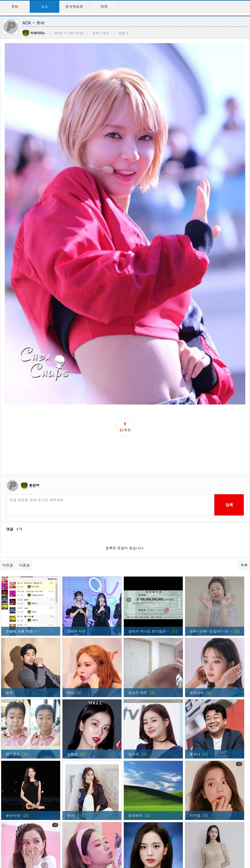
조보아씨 (197, 581)
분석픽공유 (74, 6)
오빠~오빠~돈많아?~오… (211, 519)
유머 (15, 6)
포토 (45, 6)
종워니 (195, 642)
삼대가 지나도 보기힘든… (149, 519)
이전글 (8, 453)
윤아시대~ (198, 827)
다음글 (24, 453)
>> (177, 844)
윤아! (71, 704)
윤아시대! (13, 704)
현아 (70, 581)
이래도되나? (199, 765)
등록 (229, 393)
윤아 (70, 827)
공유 (9, 581)
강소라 (134, 642)
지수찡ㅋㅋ (76, 765)
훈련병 (34, 374)
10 (158, 844)
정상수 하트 (138, 581)
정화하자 (135, 704)
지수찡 (195, 704)
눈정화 (72, 642)
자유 (104, 6)
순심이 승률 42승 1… (23, 519)
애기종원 (13, 642)
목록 (244, 453)
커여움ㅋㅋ (14, 765)
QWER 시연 (76, 519)
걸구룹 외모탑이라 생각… (149, 765)
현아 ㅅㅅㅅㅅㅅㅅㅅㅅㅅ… (150, 827)
